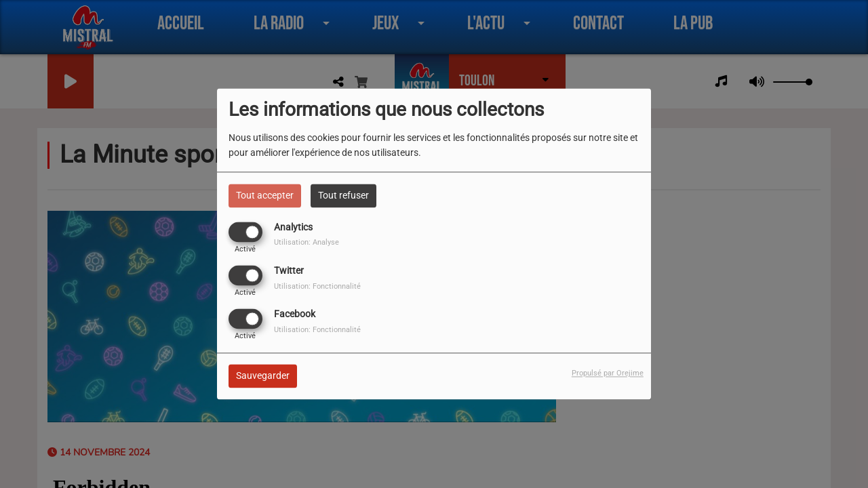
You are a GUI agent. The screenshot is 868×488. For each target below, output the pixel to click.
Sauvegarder (263, 376)
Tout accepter (265, 195)
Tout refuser (343, 195)
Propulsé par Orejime (608, 374)
